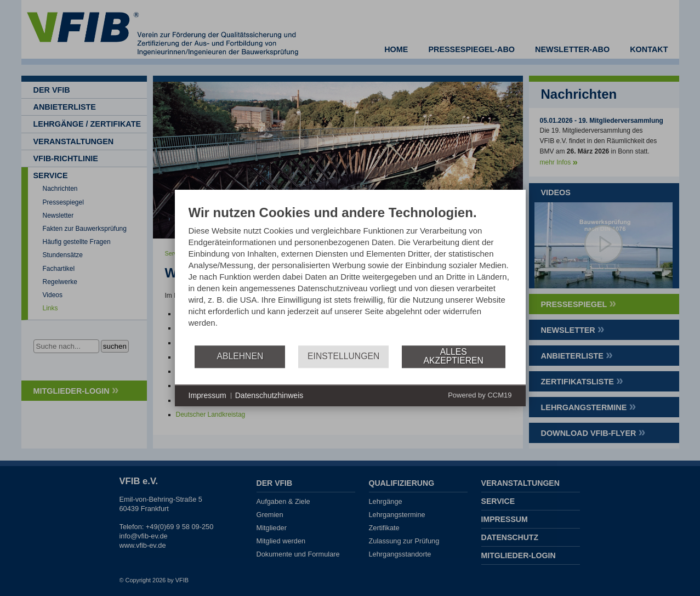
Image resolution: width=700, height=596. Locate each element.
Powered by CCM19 (480, 395)
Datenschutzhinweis (269, 395)
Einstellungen (343, 356)
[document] (350, 274)
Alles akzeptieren (454, 356)
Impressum (207, 395)
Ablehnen (240, 356)
